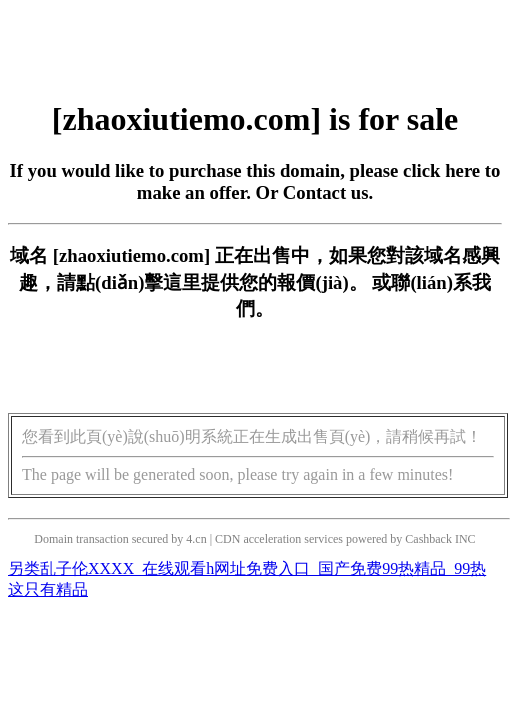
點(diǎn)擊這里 (138, 282)
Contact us (326, 192)
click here (441, 170)
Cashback (428, 539)
